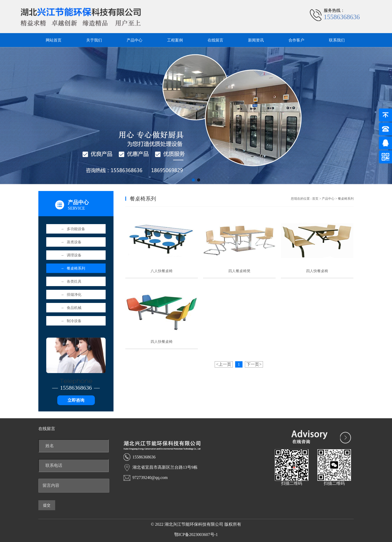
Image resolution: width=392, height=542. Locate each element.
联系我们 (337, 40)
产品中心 (135, 40)
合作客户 (296, 40)
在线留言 (215, 40)
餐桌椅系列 (73, 268)
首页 (315, 199)
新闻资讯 (256, 40)
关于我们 (94, 40)
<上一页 (224, 364)
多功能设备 (73, 229)
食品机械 (71, 308)
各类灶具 (71, 282)
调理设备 (71, 255)
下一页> (254, 364)
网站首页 (54, 40)
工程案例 (175, 40)
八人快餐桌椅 (162, 271)
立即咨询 (76, 400)
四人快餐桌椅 (317, 271)
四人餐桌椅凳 (239, 271)
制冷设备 (71, 321)
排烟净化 (71, 295)
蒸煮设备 (71, 242)
